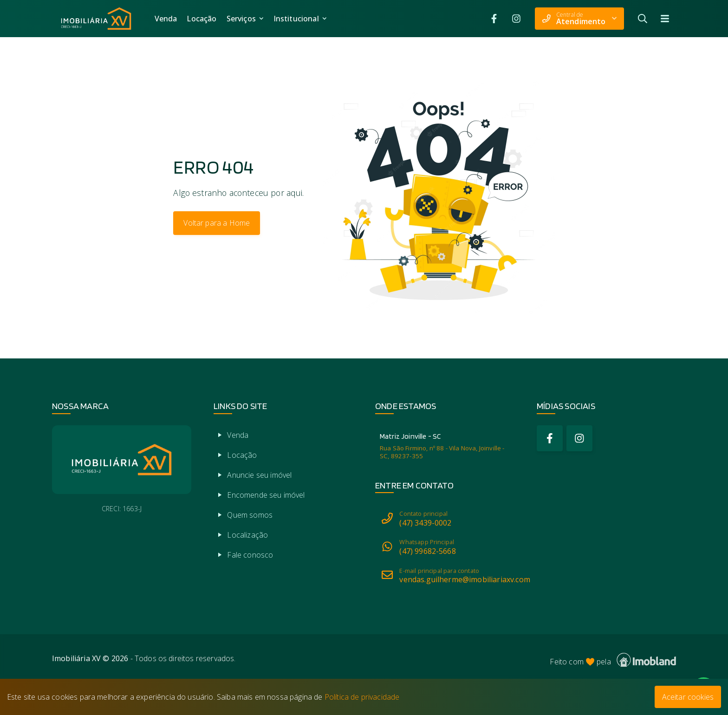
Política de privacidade (362, 697)
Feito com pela (613, 660)
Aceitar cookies (688, 697)
